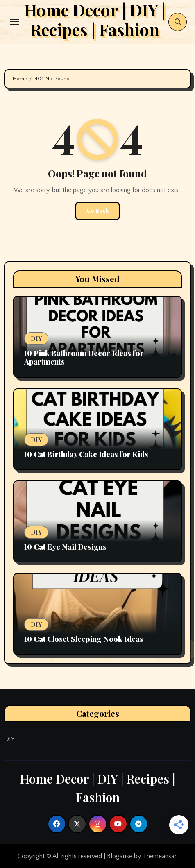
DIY (36, 338)
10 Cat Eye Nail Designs (65, 547)
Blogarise (120, 856)
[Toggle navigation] (15, 22)
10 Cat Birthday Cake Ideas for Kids (86, 454)
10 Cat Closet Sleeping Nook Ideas (84, 639)
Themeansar (159, 856)
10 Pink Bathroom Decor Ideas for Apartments (84, 358)
